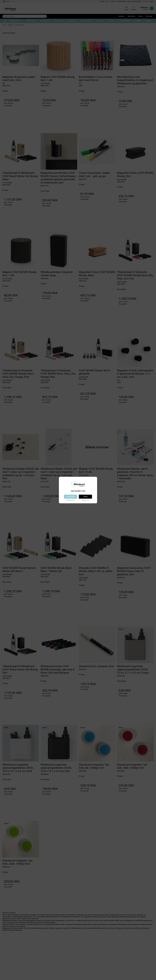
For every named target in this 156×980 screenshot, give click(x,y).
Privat (85, 497)
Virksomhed (71, 497)
